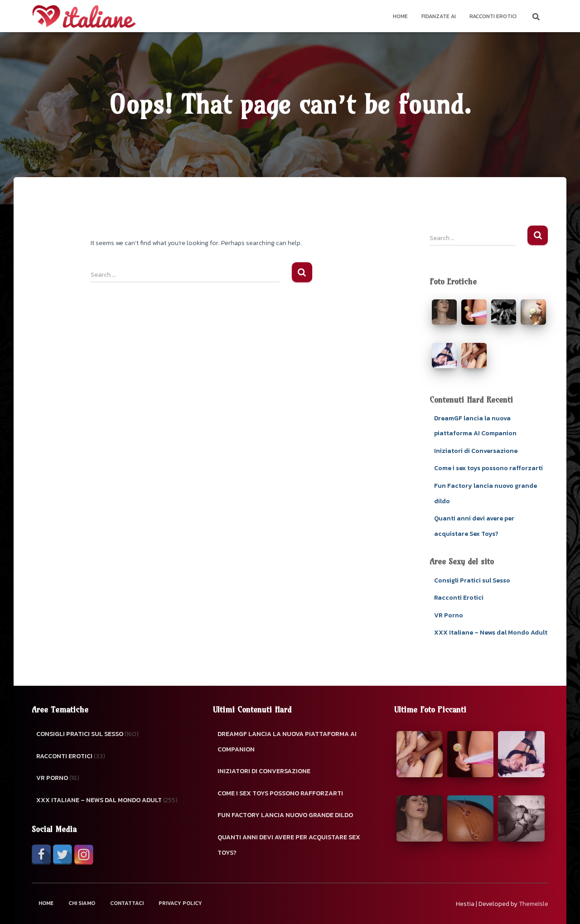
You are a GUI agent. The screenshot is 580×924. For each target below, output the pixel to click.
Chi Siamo (82, 903)
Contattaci (127, 903)
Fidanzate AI (439, 16)
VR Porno (449, 615)
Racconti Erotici (493, 16)
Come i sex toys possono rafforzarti (488, 468)
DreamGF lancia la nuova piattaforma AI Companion (287, 742)
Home (400, 16)
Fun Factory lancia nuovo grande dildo (285, 815)
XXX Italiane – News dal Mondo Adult (491, 633)
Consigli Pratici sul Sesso (472, 580)
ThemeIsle (534, 904)
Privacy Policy (180, 903)
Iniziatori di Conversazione (476, 451)
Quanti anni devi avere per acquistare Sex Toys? (289, 845)
